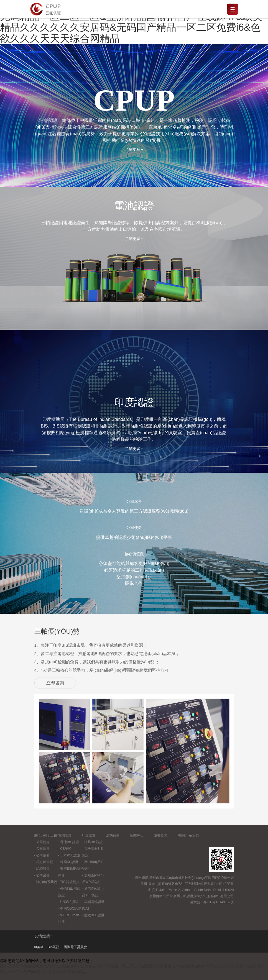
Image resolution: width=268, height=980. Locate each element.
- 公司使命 (42, 855)
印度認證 (89, 835)
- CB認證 (65, 849)
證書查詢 (160, 835)
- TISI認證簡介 (69, 882)
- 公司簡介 (42, 842)
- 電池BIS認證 (69, 842)
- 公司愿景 (42, 849)
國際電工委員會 (75, 947)
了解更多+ (134, 149)
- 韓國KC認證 (68, 862)
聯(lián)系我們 (188, 835)
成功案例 (113, 835)
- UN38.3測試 (68, 902)
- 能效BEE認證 (93, 915)
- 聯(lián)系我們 (46, 882)
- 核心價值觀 (44, 862)
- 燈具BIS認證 (92, 842)
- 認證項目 (42, 869)
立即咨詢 (55, 683)
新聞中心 (137, 835)
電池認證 (65, 835)
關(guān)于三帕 (46, 835)
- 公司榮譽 (42, 875)
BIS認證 (54, 947)
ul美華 (39, 947)
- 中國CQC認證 (70, 909)
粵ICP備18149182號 (219, 902)
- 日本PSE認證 (69, 855)
